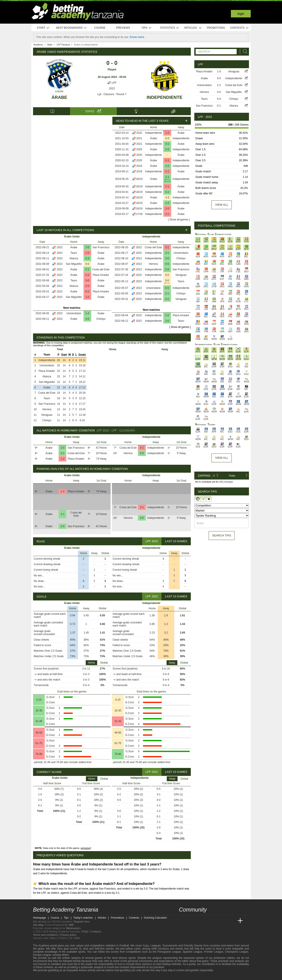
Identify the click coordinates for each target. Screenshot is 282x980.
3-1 (167, 214)
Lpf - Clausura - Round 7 (112, 94)
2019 (139, 166)
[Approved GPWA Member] (62, 976)
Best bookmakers (71, 28)
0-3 (87, 258)
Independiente (165, 97)
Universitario (74, 313)
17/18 (139, 214)
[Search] (244, 52)
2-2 (219, 85)
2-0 (167, 149)
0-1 (167, 160)
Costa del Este (101, 269)
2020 (139, 149)
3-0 (87, 280)
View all (222, 205)
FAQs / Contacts (91, 932)
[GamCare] (70, 976)
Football (124, 946)
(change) (228, 482)
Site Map (38, 925)
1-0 (167, 133)
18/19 (139, 179)
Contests (239, 28)
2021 (139, 138)
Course (100, 28)
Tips (147, 28)
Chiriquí (101, 319)
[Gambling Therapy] (76, 976)
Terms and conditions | (47, 935)
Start (43, 28)
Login (241, 14)
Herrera (153, 264)
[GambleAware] (44, 976)
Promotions (216, 28)
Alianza (74, 258)
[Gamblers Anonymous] (82, 976)
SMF (71, 925)
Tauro (74, 253)
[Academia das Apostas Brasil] (199, 921)
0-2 (167, 144)
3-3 (167, 198)
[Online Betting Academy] (207, 921)
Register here (82, 922)
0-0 (167, 138)
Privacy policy (68, 935)
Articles (193, 28)
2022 (112, 88)
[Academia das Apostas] (191, 921)
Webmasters (73, 928)
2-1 (167, 171)
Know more (137, 37)
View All (222, 458)
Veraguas (181, 275)
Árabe (59, 97)
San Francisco (101, 247)
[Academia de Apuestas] (215, 921)
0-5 (167, 264)
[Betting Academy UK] (232, 921)
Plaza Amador (101, 275)
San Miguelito (74, 264)
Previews (123, 28)
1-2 (87, 275)
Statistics (170, 28)
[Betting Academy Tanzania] (183, 921)
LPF (112, 83)
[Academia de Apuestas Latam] (224, 921)
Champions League (237, 952)
